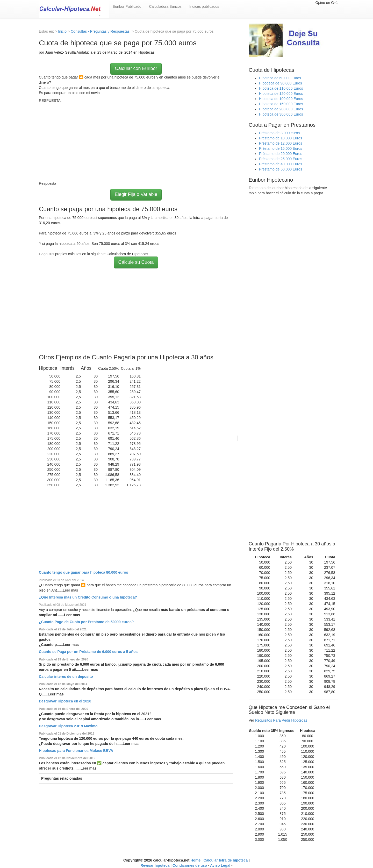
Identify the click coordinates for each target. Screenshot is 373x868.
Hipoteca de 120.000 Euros (281, 94)
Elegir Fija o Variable (136, 194)
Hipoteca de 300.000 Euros (281, 114)
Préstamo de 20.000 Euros (281, 154)
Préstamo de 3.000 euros (279, 133)
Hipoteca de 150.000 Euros (281, 104)
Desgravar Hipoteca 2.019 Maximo (68, 726)
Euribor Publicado (127, 6)
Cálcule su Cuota (136, 262)
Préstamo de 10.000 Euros (281, 138)
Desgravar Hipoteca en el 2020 (65, 701)
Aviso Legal (220, 865)
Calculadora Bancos (165, 6)
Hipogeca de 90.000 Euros (281, 83)
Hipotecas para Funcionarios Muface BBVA (76, 751)
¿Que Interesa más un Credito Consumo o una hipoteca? (88, 597)
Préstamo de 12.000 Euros (281, 143)
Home (195, 860)
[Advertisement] (136, 142)
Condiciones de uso (190, 865)
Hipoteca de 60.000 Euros (280, 78)
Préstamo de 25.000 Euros (281, 159)
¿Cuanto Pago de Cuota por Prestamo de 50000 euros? (86, 622)
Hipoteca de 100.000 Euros (281, 99)
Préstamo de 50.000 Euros (281, 169)
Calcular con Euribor (136, 68)
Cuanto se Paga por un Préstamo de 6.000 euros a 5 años (88, 652)
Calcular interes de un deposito (66, 677)
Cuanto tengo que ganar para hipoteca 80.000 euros (84, 572)
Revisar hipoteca (155, 865)
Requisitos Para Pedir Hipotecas (281, 720)
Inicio (62, 31)
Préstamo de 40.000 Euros (281, 164)
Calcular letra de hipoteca (226, 860)
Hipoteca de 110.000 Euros (281, 88)
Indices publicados (204, 6)
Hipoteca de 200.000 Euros (281, 109)
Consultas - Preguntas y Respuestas (101, 31)
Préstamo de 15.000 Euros (281, 148)
